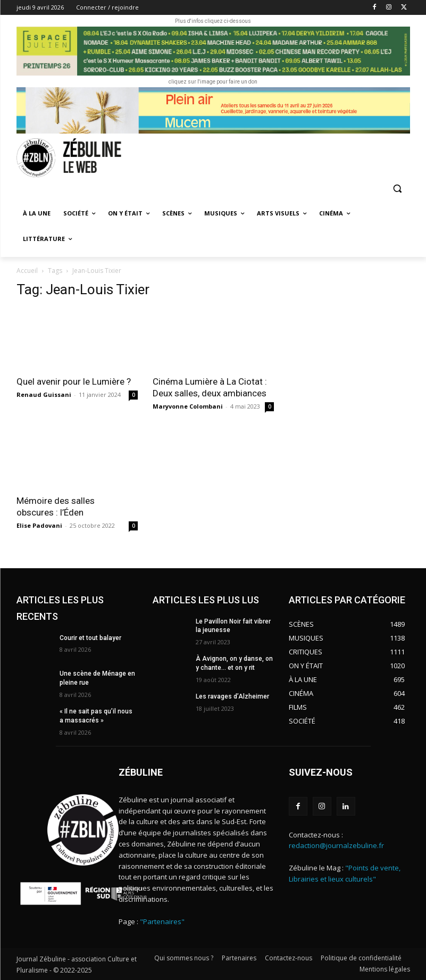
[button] (398, 189)
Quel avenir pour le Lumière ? (75, 381)
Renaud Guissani (44, 395)
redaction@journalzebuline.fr (336, 845)
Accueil (27, 271)
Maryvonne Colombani (188, 406)
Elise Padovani (39, 525)
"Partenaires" (162, 921)
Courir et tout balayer (90, 638)
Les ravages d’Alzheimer (232, 696)
